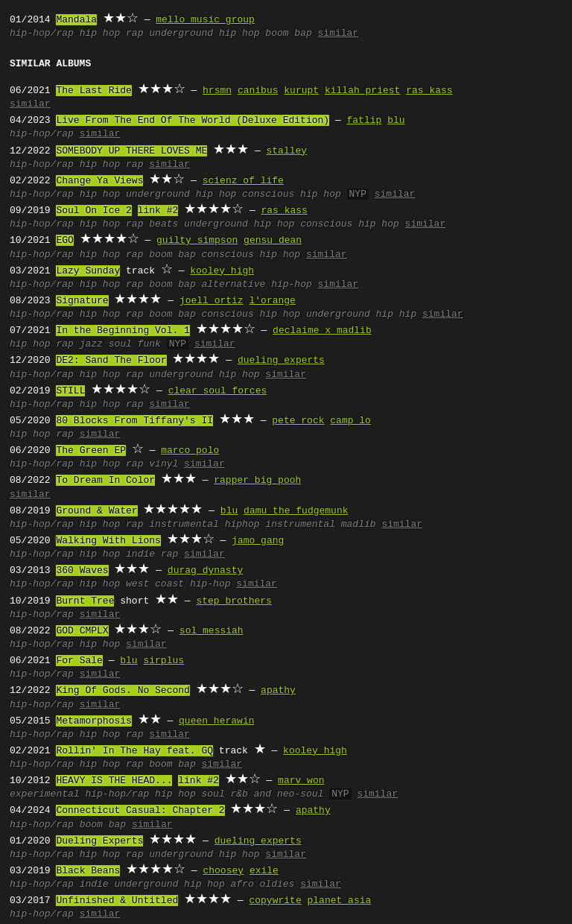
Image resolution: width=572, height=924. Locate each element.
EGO (64, 241)
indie (140, 554)
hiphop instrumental (280, 525)
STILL (70, 391)
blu (396, 121)
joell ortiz (212, 301)
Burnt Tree (85, 601)
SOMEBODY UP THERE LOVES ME (131, 151)
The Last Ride (93, 91)
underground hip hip (361, 314)
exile (264, 871)
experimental (45, 794)
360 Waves (82, 571)
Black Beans (88, 871)
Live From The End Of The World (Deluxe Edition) (193, 121)
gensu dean (273, 241)
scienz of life (243, 181)
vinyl (163, 464)
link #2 (158, 211)
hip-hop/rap (42, 34)
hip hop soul (190, 794)
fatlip (364, 121)
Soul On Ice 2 (93, 211)
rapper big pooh (257, 481)
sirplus (163, 661)
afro (242, 885)
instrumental (184, 525)
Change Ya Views (99, 181)
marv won (301, 781)
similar (339, 34)
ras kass (429, 91)
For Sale (79, 661)
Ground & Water (96, 511)
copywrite (275, 901)
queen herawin (216, 721)
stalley (286, 151)
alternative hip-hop (256, 285)
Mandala (76, 20)
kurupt (301, 91)
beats (163, 224)
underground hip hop (204, 34)
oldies (277, 885)
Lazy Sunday (88, 271)
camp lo (350, 421)
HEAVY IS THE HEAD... (114, 781)
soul (120, 344)
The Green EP (91, 451)
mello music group (205, 20)
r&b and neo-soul (277, 794)
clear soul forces (218, 391)
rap (134, 34)
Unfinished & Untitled (117, 901)
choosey (223, 871)
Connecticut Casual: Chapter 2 (140, 811)
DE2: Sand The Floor (111, 361)
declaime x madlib (322, 331)
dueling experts (281, 361)
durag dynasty (205, 571)
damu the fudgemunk (296, 511)
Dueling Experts (99, 841)
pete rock (298, 421)
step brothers (233, 601)
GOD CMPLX (82, 631)
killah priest (362, 91)
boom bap (288, 34)
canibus (258, 91)
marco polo (190, 451)
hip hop (100, 34)
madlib (359, 525)
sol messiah (212, 631)
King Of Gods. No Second (123, 691)
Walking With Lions (108, 541)
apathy (278, 691)
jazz (91, 344)
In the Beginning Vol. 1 (123, 331)
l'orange (272, 301)
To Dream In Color (105, 481)
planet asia (339, 901)
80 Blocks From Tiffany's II (134, 421)
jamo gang (258, 541)
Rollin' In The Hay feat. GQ (134, 751)
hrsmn (217, 91)
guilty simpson (197, 241)
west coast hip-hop (178, 584)
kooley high (222, 271)
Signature (82, 301)
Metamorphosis (93, 721)
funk (149, 344)
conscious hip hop (292, 194)
